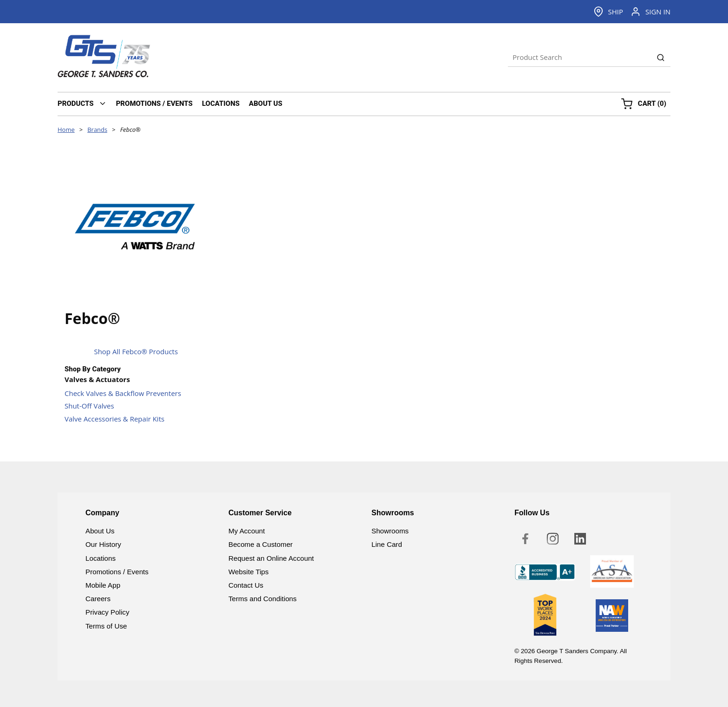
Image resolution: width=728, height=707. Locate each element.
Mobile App (103, 585)
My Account (247, 531)
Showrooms (390, 531)
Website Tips (249, 572)
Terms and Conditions (263, 599)
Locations (101, 558)
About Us (100, 531)
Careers (98, 599)
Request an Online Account (271, 558)
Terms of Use (106, 626)
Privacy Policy (107, 612)
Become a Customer (260, 544)
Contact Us (246, 585)
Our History (103, 544)
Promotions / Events (117, 572)
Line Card (387, 544)
